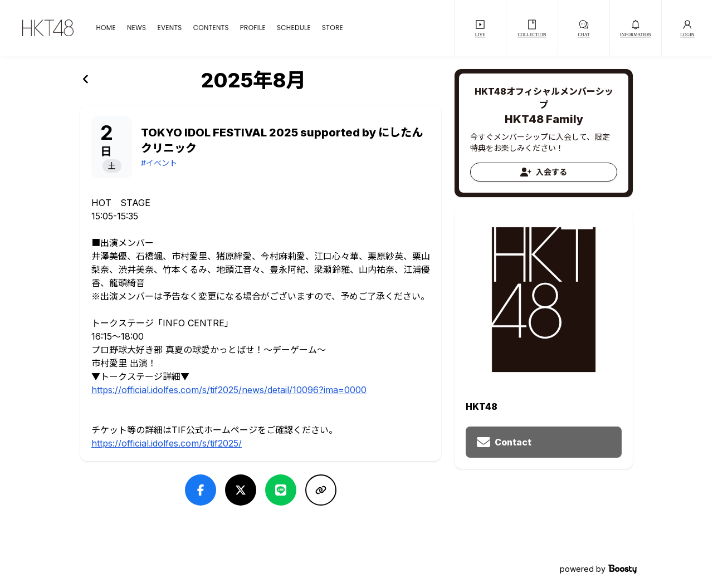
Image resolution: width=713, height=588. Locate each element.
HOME (106, 28)
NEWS (137, 28)
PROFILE (253, 28)
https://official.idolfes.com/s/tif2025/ (167, 443)
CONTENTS (211, 28)
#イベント (159, 163)
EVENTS (169, 28)
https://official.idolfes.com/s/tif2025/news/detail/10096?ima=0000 (229, 390)
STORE (333, 28)
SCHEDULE (294, 28)
